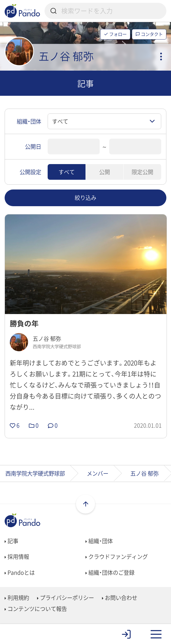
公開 (105, 172)
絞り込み (85, 197)
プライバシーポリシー (66, 598)
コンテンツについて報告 (36, 609)
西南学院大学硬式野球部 (35, 473)
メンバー (98, 473)
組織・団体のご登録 (110, 572)
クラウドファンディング (117, 556)
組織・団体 (99, 541)
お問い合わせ (120, 598)
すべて (67, 172)
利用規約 (17, 598)
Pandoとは (20, 572)
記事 (11, 541)
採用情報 (17, 556)
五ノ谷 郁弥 (144, 473)
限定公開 (142, 172)
